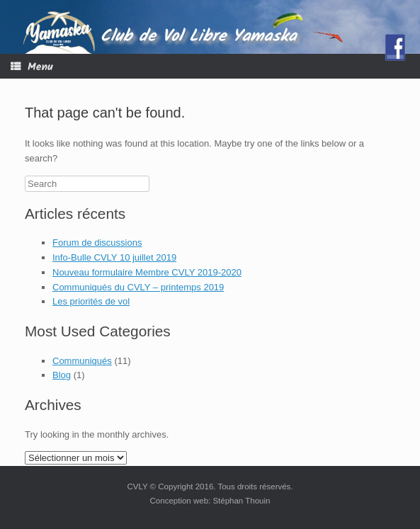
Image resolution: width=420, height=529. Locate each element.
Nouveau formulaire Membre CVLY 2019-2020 (147, 272)
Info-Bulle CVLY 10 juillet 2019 (114, 257)
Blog (62, 375)
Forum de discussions (97, 243)
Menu (32, 67)
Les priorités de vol (91, 301)
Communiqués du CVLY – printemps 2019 (138, 287)
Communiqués (82, 361)
